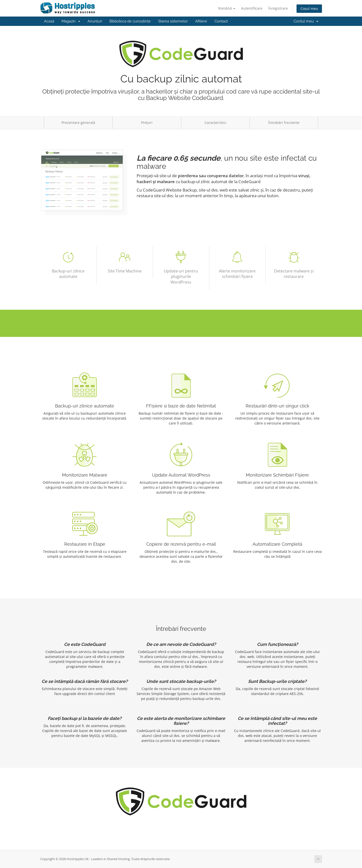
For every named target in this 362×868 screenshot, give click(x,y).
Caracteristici (215, 123)
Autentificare (252, 8)
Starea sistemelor (173, 21)
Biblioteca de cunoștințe (130, 21)
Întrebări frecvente (284, 123)
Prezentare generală (78, 123)
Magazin (71, 21)
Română (227, 8)
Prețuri (147, 123)
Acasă (49, 21)
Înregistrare (278, 8)
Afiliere (201, 21)
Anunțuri (95, 21)
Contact (221, 21)
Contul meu (306, 21)
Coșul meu (309, 9)
